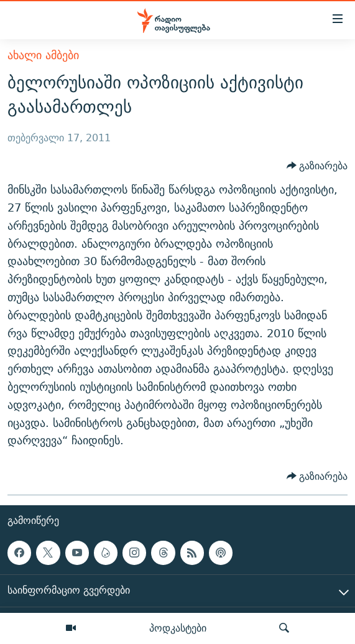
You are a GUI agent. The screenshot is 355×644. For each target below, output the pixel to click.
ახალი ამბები (43, 55)
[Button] (317, 166)
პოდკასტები (178, 628)
